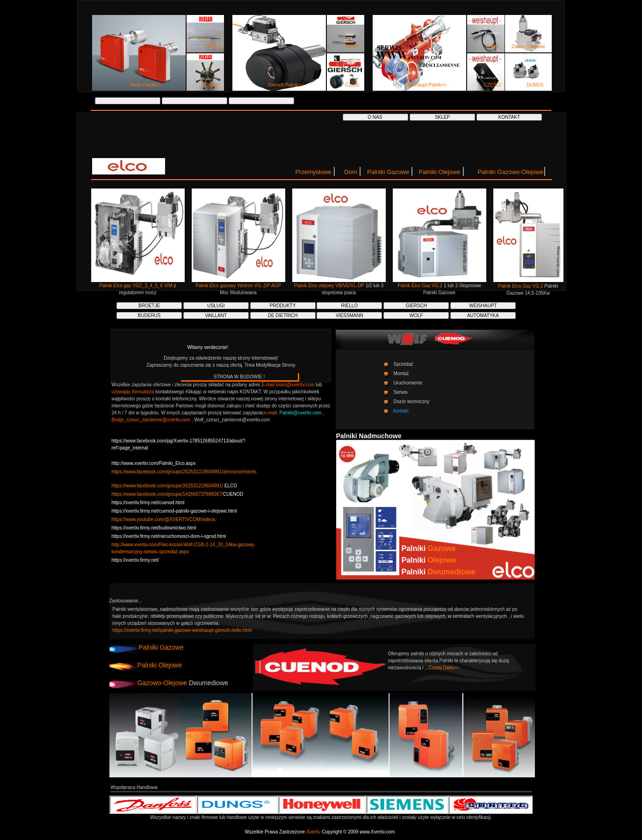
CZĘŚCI (493, 85)
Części (212, 85)
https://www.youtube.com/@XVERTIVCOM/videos (164, 519)
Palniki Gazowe (389, 172)
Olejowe (442, 560)
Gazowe (442, 548)
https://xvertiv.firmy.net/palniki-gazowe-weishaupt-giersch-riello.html (182, 630)
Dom (351, 172)
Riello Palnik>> (146, 85)
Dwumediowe (452, 572)
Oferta (212, 47)
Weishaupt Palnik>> (426, 85)
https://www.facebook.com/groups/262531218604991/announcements (184, 472)
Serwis (352, 47)
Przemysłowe (314, 172)
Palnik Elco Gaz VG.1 (521, 286)
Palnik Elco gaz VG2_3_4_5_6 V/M (137, 286)
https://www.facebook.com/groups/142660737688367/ (168, 494)
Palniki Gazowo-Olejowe (510, 172)
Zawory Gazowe (528, 47)
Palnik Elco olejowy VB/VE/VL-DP (330, 286)
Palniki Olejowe (441, 172)
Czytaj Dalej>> (444, 668)
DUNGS (535, 85)
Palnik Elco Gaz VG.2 (421, 286)
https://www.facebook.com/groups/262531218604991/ (168, 486)
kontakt (401, 411)
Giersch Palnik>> (286, 85)
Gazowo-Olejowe (162, 683)
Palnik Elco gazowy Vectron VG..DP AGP (238, 286)
